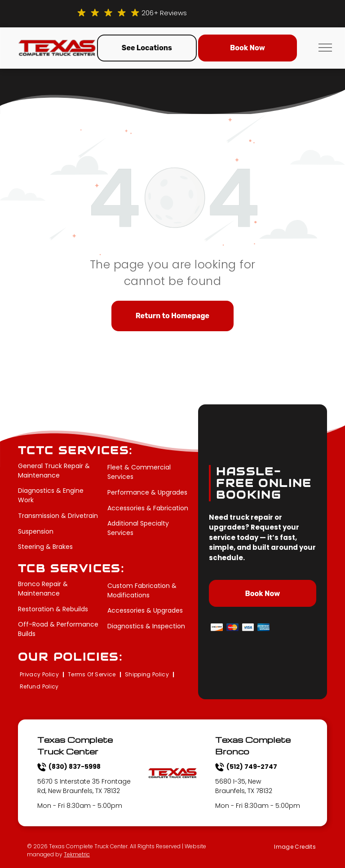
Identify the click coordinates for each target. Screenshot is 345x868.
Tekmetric (77, 854)
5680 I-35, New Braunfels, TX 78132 (244, 786)
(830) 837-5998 (75, 767)
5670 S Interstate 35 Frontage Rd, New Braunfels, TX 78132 (84, 786)
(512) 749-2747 (252, 767)
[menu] (325, 48)
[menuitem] (40, 675)
